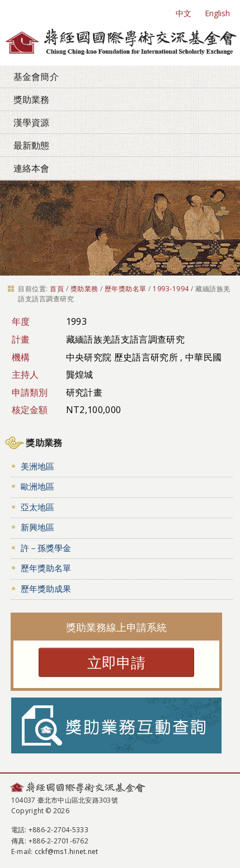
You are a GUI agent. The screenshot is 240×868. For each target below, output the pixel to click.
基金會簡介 (36, 77)
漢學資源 (32, 122)
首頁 (57, 289)
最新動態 (32, 145)
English (217, 13)
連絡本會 (32, 168)
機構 (21, 357)
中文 (183, 13)
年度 (21, 321)
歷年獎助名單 (126, 289)
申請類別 (30, 392)
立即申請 (116, 662)
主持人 (25, 374)
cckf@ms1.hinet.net (66, 852)
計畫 (21, 339)
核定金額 (30, 410)
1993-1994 (171, 289)
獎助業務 (32, 99)
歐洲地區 (37, 486)
